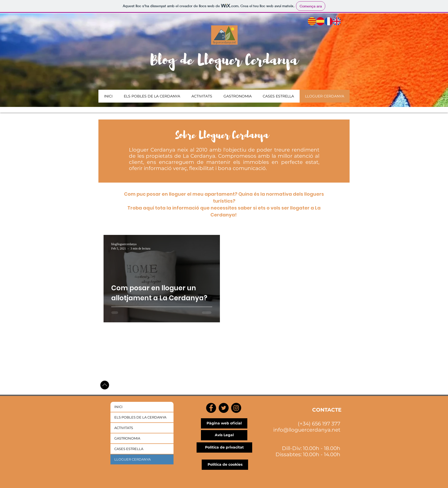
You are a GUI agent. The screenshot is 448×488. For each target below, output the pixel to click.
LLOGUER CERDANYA (133, 459)
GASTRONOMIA (127, 438)
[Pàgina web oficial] (224, 423)
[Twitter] (224, 408)
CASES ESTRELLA (129, 449)
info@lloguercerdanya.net (307, 430)
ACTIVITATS (124, 428)
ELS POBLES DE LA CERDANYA (140, 417)
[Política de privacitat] (224, 447)
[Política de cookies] (225, 465)
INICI (118, 407)
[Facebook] (211, 408)
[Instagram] (236, 408)
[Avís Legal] (224, 435)
